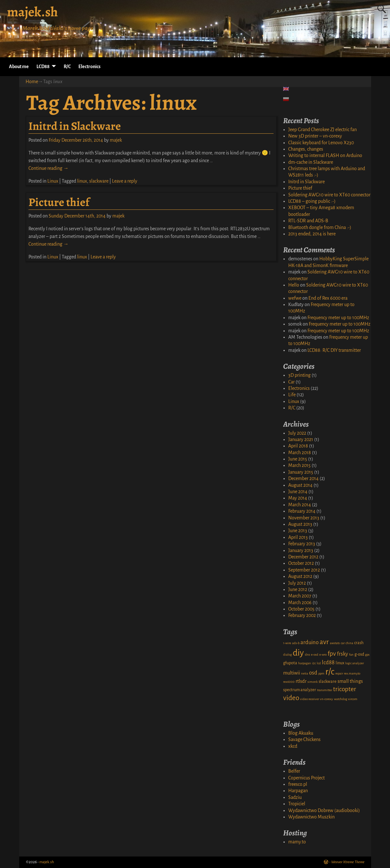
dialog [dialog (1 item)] (287, 655)
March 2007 (300, 596)
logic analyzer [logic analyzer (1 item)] (354, 663)
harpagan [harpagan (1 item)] (305, 663)
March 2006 (300, 603)
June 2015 (298, 459)
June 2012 (298, 589)
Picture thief (59, 202)
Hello (294, 285)
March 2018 (300, 453)
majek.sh (32, 12)
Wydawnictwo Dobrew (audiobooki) (324, 810)
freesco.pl (298, 784)
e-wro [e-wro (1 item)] (323, 655)
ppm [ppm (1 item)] (321, 673)
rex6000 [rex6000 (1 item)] (289, 682)
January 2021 (301, 439)
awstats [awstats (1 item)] (335, 643)
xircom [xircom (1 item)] (353, 699)
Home (32, 82)
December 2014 (303, 478)
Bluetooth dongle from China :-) (320, 227)
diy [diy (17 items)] (298, 653)
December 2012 (303, 557)
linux (82, 181)
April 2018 (298, 446)
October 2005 (301, 609)
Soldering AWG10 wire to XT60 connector (329, 195)
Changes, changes (306, 149)
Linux (53, 181)
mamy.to (297, 842)
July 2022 (297, 433)
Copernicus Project (306, 778)
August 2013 (300, 524)
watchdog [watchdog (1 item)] (341, 699)
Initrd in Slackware (75, 126)
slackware (99, 181)
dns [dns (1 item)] (307, 655)
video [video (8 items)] (291, 698)
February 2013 (302, 544)
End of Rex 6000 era (328, 298)
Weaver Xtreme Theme (348, 862)
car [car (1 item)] (343, 643)
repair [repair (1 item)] (339, 673)
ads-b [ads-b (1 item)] (296, 643)
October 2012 (301, 563)
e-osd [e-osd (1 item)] (315, 655)
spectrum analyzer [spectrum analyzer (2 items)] (300, 690)
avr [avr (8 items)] (324, 642)
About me (19, 67)
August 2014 (300, 485)
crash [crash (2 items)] (359, 643)
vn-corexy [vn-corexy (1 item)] (326, 699)
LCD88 (43, 67)
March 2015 (299, 465)
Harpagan (298, 791)
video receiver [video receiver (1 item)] (310, 699)
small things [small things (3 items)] (350, 681)
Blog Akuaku (301, 733)
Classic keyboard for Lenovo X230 (321, 143)
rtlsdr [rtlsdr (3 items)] (301, 681)
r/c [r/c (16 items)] (330, 672)
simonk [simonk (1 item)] (313, 682)
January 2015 (301, 472)
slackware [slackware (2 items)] (328, 682)
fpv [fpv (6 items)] (332, 654)
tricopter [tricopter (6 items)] (345, 689)
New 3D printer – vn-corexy (315, 136)
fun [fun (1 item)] (351, 655)
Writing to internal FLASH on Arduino (325, 155)
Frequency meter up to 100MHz (338, 318)
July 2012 (297, 583)
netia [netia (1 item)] (305, 673)
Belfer (294, 771)
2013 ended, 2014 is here (312, 234)
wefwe (295, 298)
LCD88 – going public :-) (312, 201)
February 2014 (302, 511)
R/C (67, 67)
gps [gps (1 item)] (367, 655)
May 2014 (298, 498)
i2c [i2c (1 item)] (314, 663)
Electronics (89, 67)
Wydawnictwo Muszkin (311, 817)
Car (291, 382)
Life (292, 395)
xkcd (293, 746)
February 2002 (302, 615)
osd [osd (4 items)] (313, 673)
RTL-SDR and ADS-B (308, 221)
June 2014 (298, 492)
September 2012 (304, 570)
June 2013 (298, 531)
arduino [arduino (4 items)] (310, 642)
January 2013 (301, 550)
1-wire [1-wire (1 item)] (287, 643)
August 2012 (300, 576)
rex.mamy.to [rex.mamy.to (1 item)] (352, 673)
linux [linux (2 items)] (340, 663)
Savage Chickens (304, 739)
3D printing (299, 375)
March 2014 (300, 505)
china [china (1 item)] (349, 643)
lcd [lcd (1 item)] (319, 663)
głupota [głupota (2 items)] (290, 663)
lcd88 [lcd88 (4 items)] (328, 663)
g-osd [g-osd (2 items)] (359, 654)
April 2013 (298, 537)
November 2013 (304, 518)
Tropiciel (297, 804)
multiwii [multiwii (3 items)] (292, 673)
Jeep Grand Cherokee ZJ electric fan (322, 130)
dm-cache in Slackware (311, 162)
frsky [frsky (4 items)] (342, 654)
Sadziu (295, 797)
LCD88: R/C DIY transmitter (334, 350)
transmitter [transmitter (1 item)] (325, 690)
